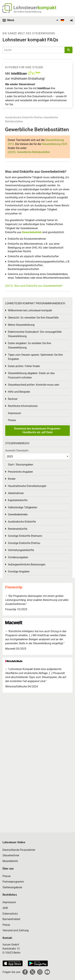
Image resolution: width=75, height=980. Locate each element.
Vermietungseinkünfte (21, 550)
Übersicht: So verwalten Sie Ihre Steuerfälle (33, 318)
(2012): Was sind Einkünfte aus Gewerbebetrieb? (34, 286)
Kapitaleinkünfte (18, 500)
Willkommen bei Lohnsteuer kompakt (30, 310)
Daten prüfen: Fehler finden (24, 366)
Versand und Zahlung (16, 930)
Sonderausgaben (18, 557)
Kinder (12, 479)
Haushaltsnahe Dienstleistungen (27, 486)
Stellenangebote (12, 887)
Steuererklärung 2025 (54, 144)
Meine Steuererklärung (21, 325)
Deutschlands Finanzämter (19, 850)
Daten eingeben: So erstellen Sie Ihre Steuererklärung (29, 345)
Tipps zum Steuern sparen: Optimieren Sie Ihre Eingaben (35, 357)
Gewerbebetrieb (32, 232)
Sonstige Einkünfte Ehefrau (24, 543)
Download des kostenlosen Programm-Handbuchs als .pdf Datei (37, 430)
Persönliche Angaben (20, 472)
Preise (6, 925)
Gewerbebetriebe (18, 514)
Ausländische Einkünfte (19, 117)
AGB (5, 908)
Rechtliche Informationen (23, 406)
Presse (12, 420)
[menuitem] (60, 20)
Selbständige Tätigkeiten (23, 507)
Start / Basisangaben (21, 465)
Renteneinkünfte (18, 529)
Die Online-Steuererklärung (27, 12)
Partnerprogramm (13, 882)
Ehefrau (38, 117)
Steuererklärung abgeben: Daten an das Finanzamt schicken (31, 375)
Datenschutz (10, 914)
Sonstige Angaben (19, 572)
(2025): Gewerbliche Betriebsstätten (29, 152)
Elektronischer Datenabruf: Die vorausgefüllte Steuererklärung (35, 334)
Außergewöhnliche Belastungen (27, 564)
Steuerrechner (11, 855)
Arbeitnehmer (16, 493)
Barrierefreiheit (11, 919)
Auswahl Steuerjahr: (17, 450)
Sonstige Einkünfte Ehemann (25, 536)
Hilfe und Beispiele (19, 392)
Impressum (15, 413)
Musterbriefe (10, 861)
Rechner (13, 399)
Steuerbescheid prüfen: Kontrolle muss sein (34, 385)
